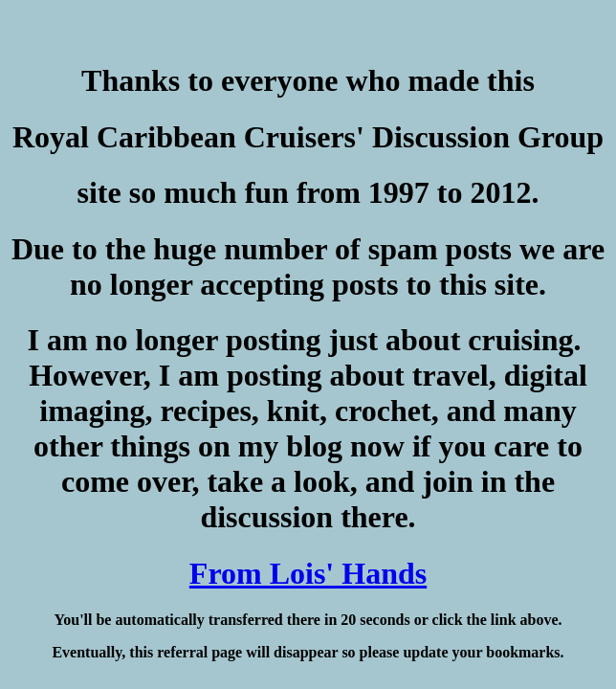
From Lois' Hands (308, 573)
